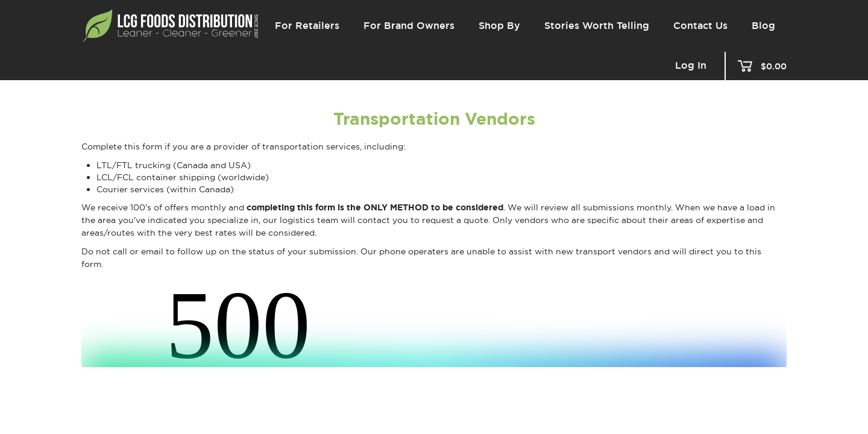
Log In (691, 66)
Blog (763, 26)
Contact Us (700, 26)
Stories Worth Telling (597, 26)
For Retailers (307, 26)
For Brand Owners (409, 26)
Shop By (499, 26)
